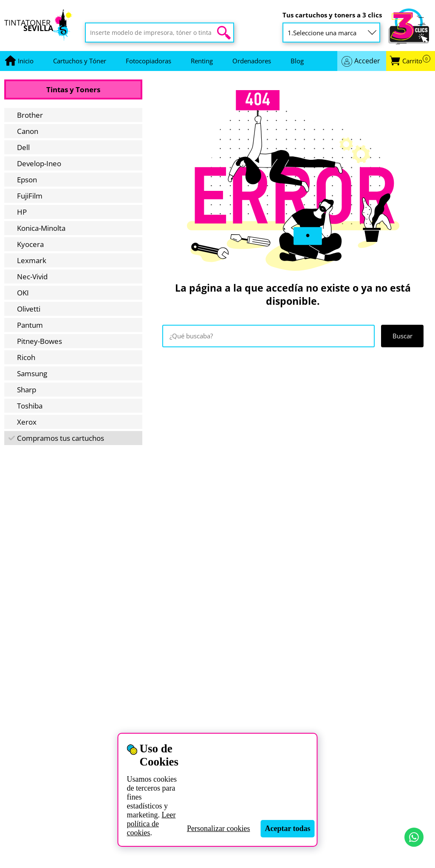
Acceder (367, 61)
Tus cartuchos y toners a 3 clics (332, 15)
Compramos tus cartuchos (61, 438)
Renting (202, 61)
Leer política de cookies (151, 824)
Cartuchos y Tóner (80, 61)
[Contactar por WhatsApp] (414, 837)
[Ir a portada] (26, 61)
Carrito (416, 61)
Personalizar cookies (218, 828)
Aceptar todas (287, 828)
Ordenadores (252, 61)
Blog (297, 61)
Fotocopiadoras (148, 61)
